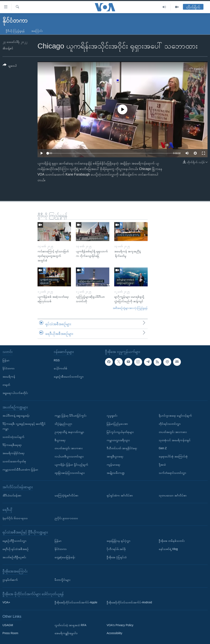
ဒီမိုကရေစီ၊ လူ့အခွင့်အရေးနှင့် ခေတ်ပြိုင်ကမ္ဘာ (24, 426)
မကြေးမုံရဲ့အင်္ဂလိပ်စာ (66, 495)
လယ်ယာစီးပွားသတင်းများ (69, 456)
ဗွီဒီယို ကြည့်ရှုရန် (15, 31)
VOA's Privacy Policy (120, 625)
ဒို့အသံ (162, 465)
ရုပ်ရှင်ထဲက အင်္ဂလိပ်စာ (120, 495)
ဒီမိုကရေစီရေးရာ (12, 445)
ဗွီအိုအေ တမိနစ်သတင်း (172, 541)
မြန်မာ (6, 360)
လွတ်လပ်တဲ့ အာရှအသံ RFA (70, 625)
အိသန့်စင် (8, 48)
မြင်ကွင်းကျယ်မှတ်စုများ (120, 432)
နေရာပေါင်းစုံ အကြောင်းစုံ (173, 456)
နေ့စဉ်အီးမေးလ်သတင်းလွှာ (69, 377)
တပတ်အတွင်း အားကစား (69, 448)
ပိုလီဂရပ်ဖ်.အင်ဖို (116, 549)
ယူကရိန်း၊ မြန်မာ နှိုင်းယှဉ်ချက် (71, 465)
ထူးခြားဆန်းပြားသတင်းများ (70, 473)
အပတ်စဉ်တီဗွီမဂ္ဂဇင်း (14, 557)
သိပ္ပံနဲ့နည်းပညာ (63, 424)
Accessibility (114, 633)
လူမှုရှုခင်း (112, 416)
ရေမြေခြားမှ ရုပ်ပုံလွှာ (119, 541)
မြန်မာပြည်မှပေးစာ (117, 424)
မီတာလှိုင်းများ (62, 580)
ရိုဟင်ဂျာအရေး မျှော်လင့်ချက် (175, 416)
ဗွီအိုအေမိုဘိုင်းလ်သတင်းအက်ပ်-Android (129, 602)
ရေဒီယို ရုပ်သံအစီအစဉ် (16, 549)
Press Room (10, 633)
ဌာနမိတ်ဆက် (10, 580)
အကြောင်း (37, 31)
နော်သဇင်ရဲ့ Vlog (168, 549)
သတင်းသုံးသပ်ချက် (13, 437)
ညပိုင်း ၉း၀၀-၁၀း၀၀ (66, 518)
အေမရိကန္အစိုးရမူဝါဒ (66, 633)
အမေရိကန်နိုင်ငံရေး (13, 453)
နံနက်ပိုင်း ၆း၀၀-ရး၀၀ (15, 518)
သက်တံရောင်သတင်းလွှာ (172, 473)
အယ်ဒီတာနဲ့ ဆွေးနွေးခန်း (16, 416)
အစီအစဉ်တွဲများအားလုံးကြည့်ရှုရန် (130, 308)
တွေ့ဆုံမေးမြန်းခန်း (65, 557)
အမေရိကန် (9, 377)
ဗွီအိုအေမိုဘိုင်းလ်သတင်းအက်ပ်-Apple (76, 602)
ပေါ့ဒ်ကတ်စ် (60, 368)
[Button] (10, 66)
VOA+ (6, 602)
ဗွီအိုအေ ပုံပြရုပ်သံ (117, 557)
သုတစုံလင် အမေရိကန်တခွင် (175, 440)
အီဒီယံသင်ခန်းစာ (12, 495)
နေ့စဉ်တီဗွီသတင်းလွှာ (14, 541)
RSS (57, 360)
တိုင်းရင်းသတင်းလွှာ (170, 424)
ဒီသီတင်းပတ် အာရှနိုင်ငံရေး (122, 448)
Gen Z (163, 448)
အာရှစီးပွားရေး (115, 456)
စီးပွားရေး (60, 440)
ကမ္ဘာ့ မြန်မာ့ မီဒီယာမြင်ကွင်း (70, 416)
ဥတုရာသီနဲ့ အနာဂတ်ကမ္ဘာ (69, 432)
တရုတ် (6, 385)
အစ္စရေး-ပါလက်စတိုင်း (15, 393)
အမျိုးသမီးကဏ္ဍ (116, 473)
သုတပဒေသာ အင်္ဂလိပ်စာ (173, 495)
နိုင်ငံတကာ (9, 368)
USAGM (8, 625)
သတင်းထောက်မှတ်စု (14, 461)
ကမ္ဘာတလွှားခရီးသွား (118, 440)
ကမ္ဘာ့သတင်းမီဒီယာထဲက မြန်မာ (20, 470)
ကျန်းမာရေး (113, 465)
